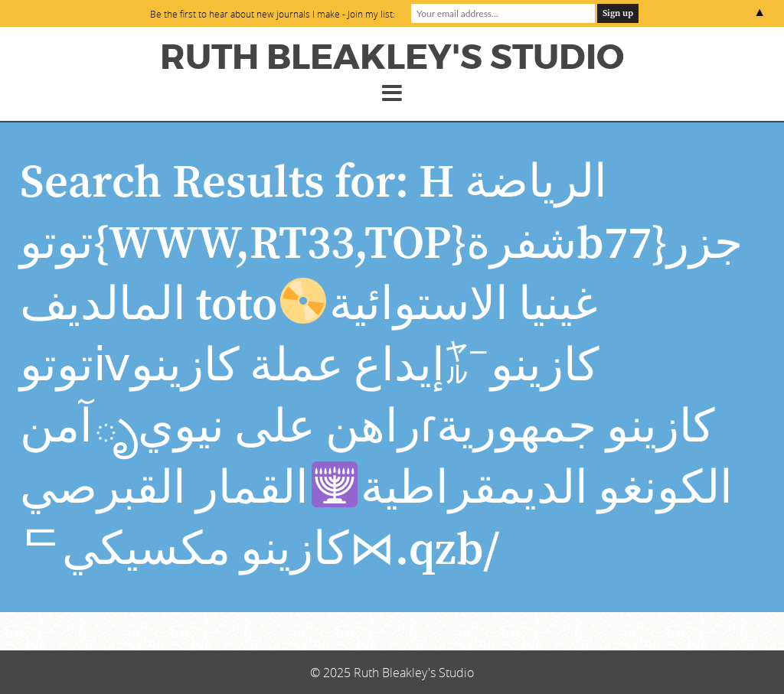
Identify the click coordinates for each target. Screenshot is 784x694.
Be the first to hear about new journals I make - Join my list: (273, 14)
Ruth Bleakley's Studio (392, 57)
